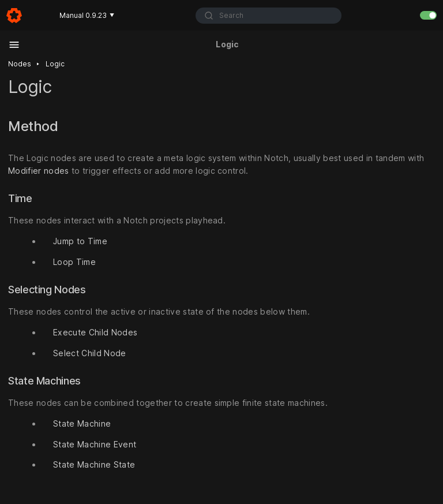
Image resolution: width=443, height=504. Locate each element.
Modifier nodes (39, 171)
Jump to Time (80, 241)
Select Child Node (90, 353)
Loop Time (74, 262)
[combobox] (269, 16)
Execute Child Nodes (95, 332)
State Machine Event (95, 444)
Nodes (20, 64)
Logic (55, 64)
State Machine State (94, 465)
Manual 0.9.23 (87, 15)
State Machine (82, 423)
